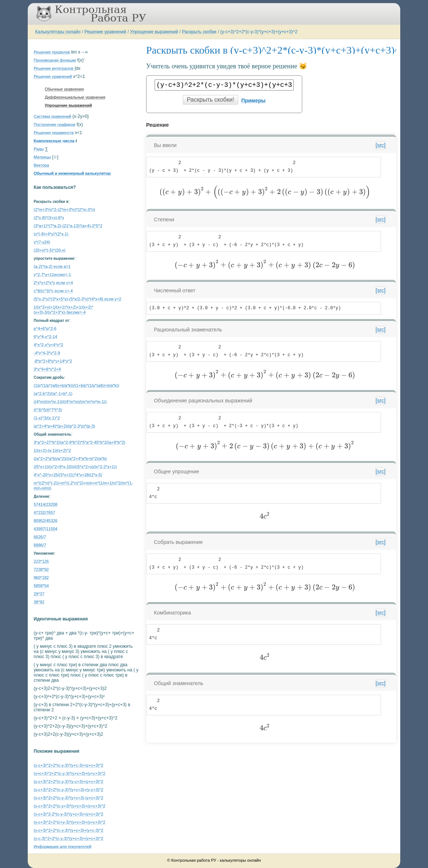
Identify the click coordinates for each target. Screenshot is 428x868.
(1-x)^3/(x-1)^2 (47, 418)
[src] (381, 145)
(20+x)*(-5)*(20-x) (50, 250)
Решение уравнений (105, 32)
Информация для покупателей (63, 847)
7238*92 (41, 569)
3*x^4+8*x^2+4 (47, 369)
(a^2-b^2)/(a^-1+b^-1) (53, 394)
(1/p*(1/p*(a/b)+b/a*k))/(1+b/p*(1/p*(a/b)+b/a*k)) (76, 385)
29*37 (39, 594)
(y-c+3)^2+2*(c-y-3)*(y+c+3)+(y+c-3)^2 (68, 830)
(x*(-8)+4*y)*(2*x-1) (51, 234)
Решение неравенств (54, 133)
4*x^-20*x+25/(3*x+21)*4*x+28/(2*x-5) (68, 475)
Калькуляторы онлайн (58, 32)
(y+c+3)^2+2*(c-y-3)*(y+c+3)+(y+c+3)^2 (70, 773)
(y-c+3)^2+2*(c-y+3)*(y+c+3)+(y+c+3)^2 (70, 806)
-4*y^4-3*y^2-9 (47, 353)
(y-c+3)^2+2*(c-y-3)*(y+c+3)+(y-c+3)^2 (68, 790)
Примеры (253, 101)
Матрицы (42, 157)
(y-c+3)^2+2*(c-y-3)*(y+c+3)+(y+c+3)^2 (259, 32)
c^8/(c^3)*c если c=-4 (53, 291)
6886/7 (40, 545)
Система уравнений (52, 116)
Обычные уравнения (64, 89)
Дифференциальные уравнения (75, 97)
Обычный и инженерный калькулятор (72, 173)
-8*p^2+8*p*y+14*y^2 (53, 361)
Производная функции (55, 60)
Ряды (39, 149)
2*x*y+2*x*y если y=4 (53, 283)
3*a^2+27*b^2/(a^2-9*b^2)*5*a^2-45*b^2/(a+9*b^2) (80, 442)
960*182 (41, 578)
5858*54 (41, 586)
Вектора (41, 165)
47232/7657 (44, 513)
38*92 (39, 602)
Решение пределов (52, 52)
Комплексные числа (54, 141)
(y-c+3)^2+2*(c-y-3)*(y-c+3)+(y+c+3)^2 (68, 782)
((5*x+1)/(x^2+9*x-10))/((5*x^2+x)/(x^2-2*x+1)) (75, 467)
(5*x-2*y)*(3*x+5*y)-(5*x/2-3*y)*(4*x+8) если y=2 (77, 299)
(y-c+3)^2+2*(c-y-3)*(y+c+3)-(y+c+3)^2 (68, 798)
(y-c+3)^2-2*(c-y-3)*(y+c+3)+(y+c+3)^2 (68, 814)
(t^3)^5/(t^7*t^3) (48, 410)
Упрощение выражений (154, 32)
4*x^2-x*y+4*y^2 (48, 345)
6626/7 (40, 537)
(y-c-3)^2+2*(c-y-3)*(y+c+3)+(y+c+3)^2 (68, 838)
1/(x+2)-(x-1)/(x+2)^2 (52, 450)
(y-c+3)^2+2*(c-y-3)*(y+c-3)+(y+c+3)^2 (68, 765)
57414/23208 (46, 504)
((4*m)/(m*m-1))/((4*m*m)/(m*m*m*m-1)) (70, 402)
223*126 (41, 561)
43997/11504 (46, 529)
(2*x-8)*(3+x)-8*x (49, 218)
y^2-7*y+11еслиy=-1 (52, 275)
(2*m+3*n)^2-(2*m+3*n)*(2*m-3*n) (64, 210)
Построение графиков (55, 125)
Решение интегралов (53, 68)
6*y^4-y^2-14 (46, 337)
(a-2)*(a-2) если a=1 (52, 266)
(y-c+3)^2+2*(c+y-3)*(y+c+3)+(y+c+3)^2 (70, 822)
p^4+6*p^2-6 (45, 329)
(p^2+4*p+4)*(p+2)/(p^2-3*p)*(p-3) (64, 426)
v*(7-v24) (42, 242)
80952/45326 (46, 521)
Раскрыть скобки (199, 32)
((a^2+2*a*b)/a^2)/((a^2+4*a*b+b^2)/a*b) (70, 459)
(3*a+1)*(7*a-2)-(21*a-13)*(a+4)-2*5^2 (68, 226)
